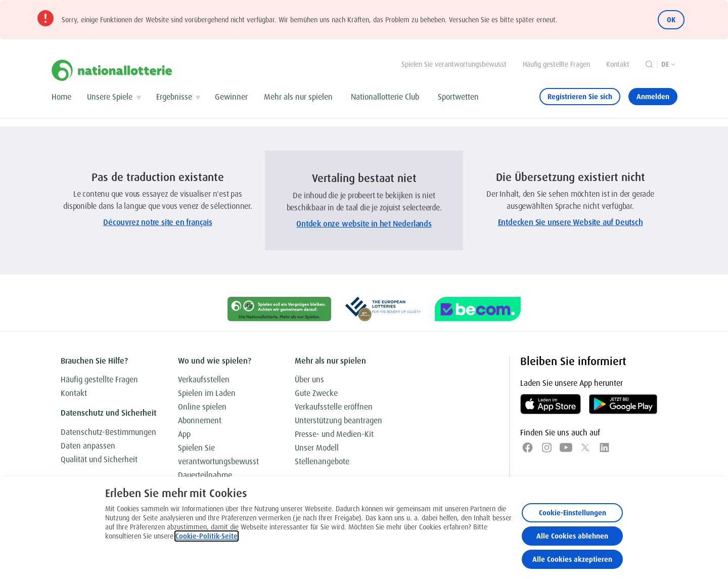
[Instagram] (547, 448)
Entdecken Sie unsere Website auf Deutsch (571, 222)
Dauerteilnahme (205, 475)
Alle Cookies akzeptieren (572, 559)
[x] (585, 448)
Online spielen (202, 407)
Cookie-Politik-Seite (207, 536)
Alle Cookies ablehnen (572, 536)
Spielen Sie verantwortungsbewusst (454, 64)
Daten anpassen (88, 446)
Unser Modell (317, 448)
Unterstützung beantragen (338, 420)
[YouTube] (566, 448)
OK (671, 20)
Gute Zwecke (316, 393)
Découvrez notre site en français (158, 222)
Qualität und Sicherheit (99, 459)
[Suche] (649, 64)
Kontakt (618, 64)
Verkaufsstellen (204, 380)
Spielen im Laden (207, 393)
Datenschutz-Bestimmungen (108, 432)
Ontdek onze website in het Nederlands (364, 224)
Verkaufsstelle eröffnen (334, 407)
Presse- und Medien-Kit (334, 434)
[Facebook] (528, 448)
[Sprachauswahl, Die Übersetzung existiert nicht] (669, 64)
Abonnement (200, 420)
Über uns (309, 380)
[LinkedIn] (604, 448)
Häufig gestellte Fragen (556, 64)
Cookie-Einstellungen (573, 513)
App (184, 434)
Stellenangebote (322, 461)
